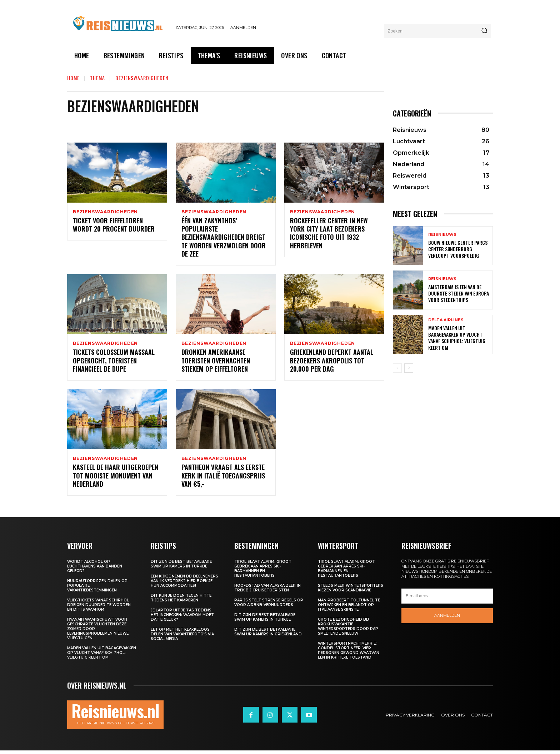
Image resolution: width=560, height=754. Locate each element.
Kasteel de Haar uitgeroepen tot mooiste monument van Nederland (116, 479)
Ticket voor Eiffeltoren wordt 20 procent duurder (114, 226)
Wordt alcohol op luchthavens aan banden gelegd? (95, 570)
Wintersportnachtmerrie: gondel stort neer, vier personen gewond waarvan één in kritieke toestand (349, 654)
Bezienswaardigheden (105, 212)
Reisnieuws (442, 235)
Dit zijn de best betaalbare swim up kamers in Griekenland (268, 635)
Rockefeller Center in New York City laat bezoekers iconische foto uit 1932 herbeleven (329, 234)
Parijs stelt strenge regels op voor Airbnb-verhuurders (269, 606)
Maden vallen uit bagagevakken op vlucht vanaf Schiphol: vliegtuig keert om (457, 338)
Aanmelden (447, 619)
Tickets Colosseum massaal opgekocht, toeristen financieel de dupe (114, 363)
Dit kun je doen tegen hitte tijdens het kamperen (181, 601)
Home (73, 78)
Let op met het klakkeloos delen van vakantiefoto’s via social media (182, 638)
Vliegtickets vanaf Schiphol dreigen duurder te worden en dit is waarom (99, 608)
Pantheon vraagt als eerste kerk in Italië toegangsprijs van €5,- (223, 479)
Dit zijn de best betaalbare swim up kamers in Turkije (181, 567)
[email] (447, 599)
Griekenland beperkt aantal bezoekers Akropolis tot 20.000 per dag (332, 363)
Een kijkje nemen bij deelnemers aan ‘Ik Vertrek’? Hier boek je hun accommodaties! (184, 584)
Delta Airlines (446, 320)
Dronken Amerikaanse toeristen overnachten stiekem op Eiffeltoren (216, 363)
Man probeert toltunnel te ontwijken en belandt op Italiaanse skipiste (349, 608)
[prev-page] (397, 368)
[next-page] (409, 368)
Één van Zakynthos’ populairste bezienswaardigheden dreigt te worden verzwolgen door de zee (224, 238)
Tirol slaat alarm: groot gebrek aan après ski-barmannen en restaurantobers (263, 572)
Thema (97, 78)
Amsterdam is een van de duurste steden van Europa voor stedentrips (459, 293)
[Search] (484, 31)
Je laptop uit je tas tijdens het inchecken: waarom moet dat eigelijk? (182, 618)
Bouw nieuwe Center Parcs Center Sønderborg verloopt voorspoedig (458, 249)
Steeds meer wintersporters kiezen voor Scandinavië (351, 591)
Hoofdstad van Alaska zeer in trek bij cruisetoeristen (267, 591)
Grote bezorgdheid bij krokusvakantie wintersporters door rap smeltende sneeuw (348, 630)
